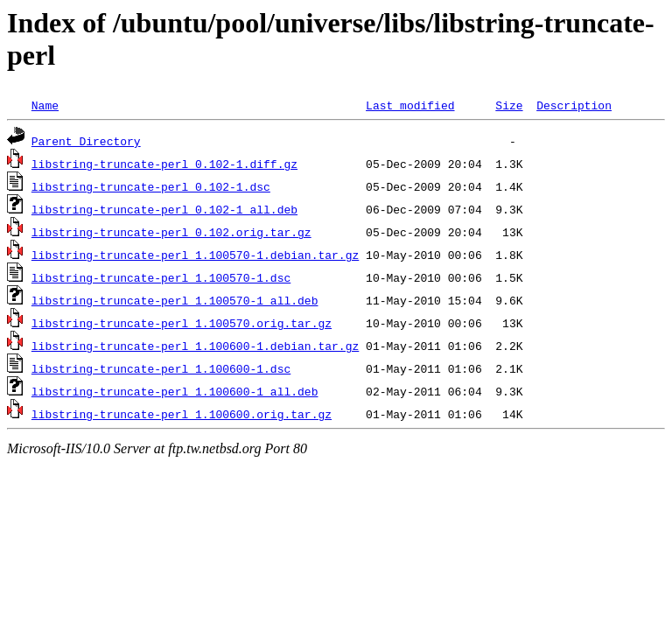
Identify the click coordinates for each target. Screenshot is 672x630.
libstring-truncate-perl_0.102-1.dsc (151, 186)
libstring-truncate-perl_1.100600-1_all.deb (175, 391)
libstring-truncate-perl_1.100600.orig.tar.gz (182, 414)
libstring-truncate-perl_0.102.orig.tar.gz (171, 232)
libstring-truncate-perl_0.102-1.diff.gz (164, 164)
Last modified (410, 105)
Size (509, 105)
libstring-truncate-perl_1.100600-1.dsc (161, 368)
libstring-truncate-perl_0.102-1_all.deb (164, 209)
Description (574, 105)
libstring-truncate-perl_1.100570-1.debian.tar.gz (195, 255)
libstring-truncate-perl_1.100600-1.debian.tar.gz (195, 346)
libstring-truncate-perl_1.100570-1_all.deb (175, 300)
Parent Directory (86, 141)
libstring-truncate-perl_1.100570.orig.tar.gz (182, 323)
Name (45, 105)
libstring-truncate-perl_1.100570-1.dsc (161, 277)
